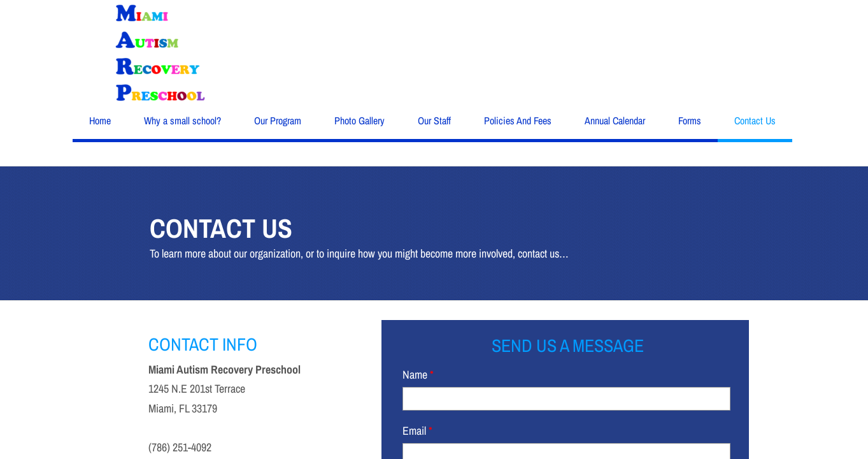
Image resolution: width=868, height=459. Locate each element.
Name (418, 375)
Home (100, 120)
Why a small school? (182, 120)
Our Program (278, 120)
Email (417, 431)
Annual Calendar (615, 120)
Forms (690, 120)
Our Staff (434, 120)
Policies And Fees (518, 120)
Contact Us (755, 120)
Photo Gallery (359, 120)
